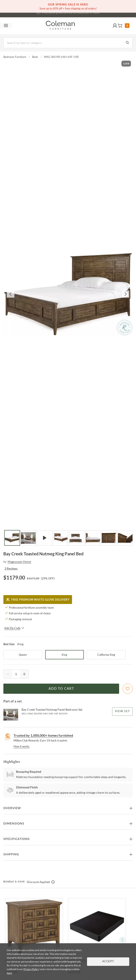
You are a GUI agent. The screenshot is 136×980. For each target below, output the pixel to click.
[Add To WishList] (128, 689)
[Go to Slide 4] (61, 538)
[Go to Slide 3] (44, 538)
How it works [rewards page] (22, 746)
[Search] (68, 43)
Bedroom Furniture (15, 57)
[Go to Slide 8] (125, 538)
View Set (122, 711)
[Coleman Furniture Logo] (60, 26)
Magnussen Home (19, 562)
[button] (115, 26)
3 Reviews (11, 568)
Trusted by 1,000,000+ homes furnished (43, 735)
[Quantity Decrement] (8, 674)
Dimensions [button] (14, 824)
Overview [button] (12, 808)
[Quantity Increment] (24, 674)
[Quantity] (16, 674)
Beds (35, 57)
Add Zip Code (14, 628)
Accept (108, 962)
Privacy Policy (31, 969)
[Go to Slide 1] (12, 538)
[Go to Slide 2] (28, 538)
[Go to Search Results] (127, 43)
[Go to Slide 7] (109, 538)
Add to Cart (61, 689)
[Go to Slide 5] (77, 538)
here (9, 973)
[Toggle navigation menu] (6, 26)
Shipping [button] (11, 855)
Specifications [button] (17, 839)
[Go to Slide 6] (93, 538)
